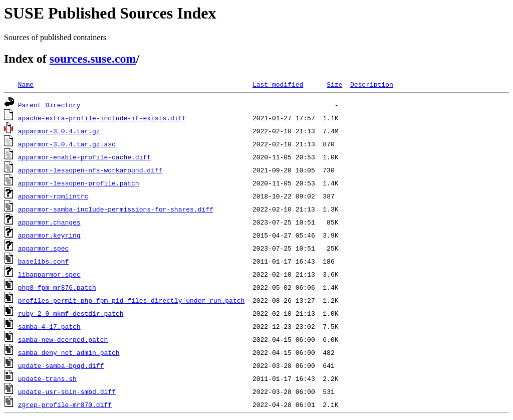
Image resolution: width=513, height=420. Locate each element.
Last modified (278, 84)
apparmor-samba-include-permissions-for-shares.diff (116, 209)
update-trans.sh (47, 378)
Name (26, 84)
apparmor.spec (43, 248)
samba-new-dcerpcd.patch (63, 339)
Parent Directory (49, 105)
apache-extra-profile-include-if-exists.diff (102, 118)
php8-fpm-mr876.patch (57, 287)
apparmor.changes (49, 222)
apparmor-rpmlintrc (53, 196)
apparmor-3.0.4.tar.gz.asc (67, 144)
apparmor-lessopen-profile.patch (79, 183)
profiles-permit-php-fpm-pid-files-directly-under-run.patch (131, 300)
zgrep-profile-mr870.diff (65, 404)
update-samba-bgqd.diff (61, 365)
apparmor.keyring (49, 235)
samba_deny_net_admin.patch (69, 352)
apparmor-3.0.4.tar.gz (59, 131)
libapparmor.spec (49, 274)
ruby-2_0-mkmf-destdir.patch (71, 313)
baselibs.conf (43, 261)
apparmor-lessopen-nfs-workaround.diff (90, 170)
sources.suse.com (93, 59)
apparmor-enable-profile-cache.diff (84, 157)
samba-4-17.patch (49, 326)
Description (372, 84)
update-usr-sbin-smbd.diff (67, 391)
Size (334, 84)
